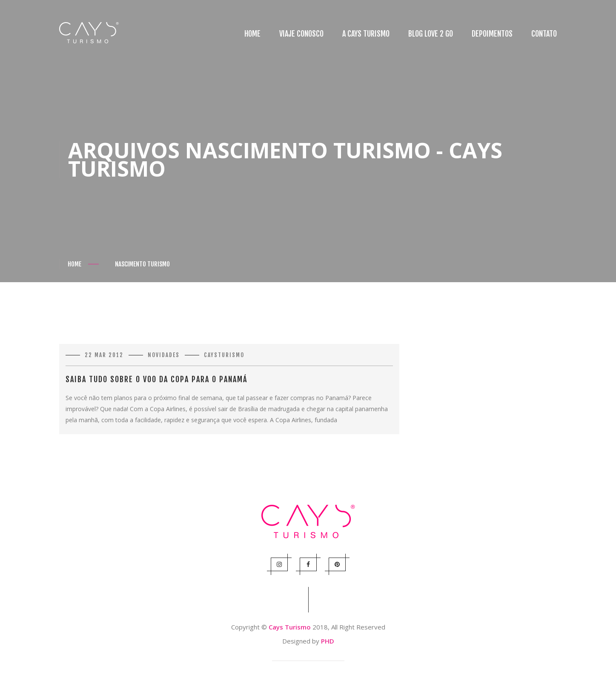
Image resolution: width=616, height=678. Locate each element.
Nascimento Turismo (142, 264)
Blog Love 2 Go (431, 34)
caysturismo (224, 355)
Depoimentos (492, 34)
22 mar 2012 (104, 355)
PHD (328, 641)
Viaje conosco (301, 34)
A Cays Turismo (366, 34)
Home (252, 34)
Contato (544, 34)
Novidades (164, 355)
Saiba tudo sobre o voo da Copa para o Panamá (156, 379)
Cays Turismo (290, 627)
